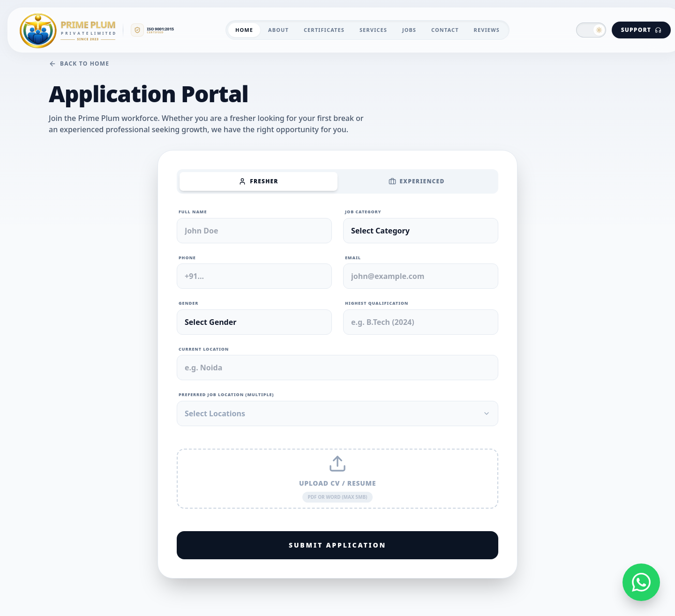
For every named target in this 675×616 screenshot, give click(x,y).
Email (353, 258)
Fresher (258, 181)
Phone (187, 258)
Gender (188, 303)
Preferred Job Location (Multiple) (226, 394)
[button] (591, 30)
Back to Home (79, 64)
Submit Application (337, 545)
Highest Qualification (377, 303)
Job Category (363, 212)
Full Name (193, 212)
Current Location (204, 349)
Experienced (417, 181)
